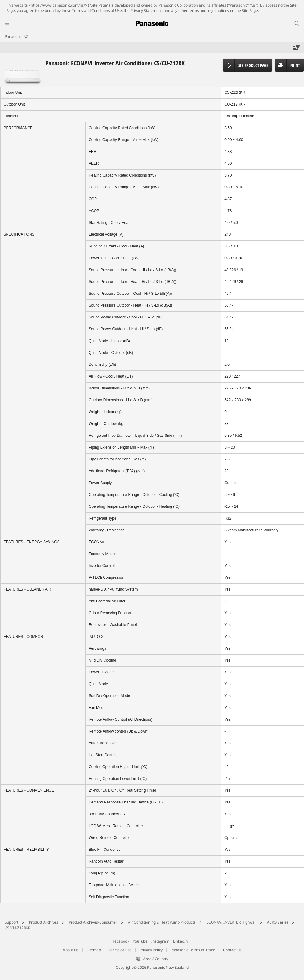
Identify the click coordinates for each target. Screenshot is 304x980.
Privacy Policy (151, 950)
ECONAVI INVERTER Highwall (231, 922)
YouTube (140, 941)
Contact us (232, 950)
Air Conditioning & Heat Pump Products (162, 922)
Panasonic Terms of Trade (193, 950)
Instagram (160, 941)
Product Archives (44, 922)
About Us (71, 950)
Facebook (121, 941)
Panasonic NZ (16, 37)
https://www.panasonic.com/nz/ (58, 5)
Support (12, 922)
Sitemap (94, 950)
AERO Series (278, 922)
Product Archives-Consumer (93, 922)
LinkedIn (180, 941)
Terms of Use (120, 950)
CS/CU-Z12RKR (17, 928)
